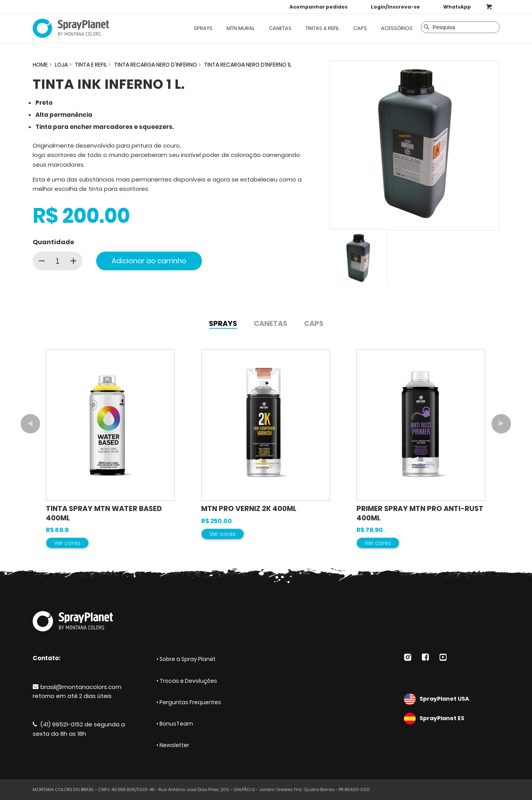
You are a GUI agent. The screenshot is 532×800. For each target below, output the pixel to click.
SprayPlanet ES (452, 719)
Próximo (501, 424)
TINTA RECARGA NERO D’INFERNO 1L (248, 65)
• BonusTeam (175, 724)
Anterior (30, 424)
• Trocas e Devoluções (187, 681)
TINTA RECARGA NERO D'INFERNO (155, 65)
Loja (61, 65)
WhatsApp (457, 7)
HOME (40, 65)
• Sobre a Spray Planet (186, 659)
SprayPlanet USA (452, 699)
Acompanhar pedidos (319, 7)
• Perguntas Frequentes (189, 702)
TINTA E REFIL (91, 65)
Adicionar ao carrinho (149, 261)
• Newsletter (173, 745)
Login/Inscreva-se (395, 7)
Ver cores (67, 543)
